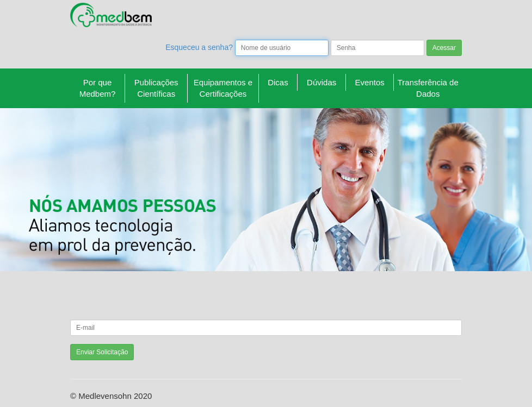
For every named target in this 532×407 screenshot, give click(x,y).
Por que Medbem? (98, 88)
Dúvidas (321, 82)
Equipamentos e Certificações (223, 88)
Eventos (370, 82)
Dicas (278, 82)
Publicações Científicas (156, 88)
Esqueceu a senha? (199, 47)
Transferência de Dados (428, 88)
